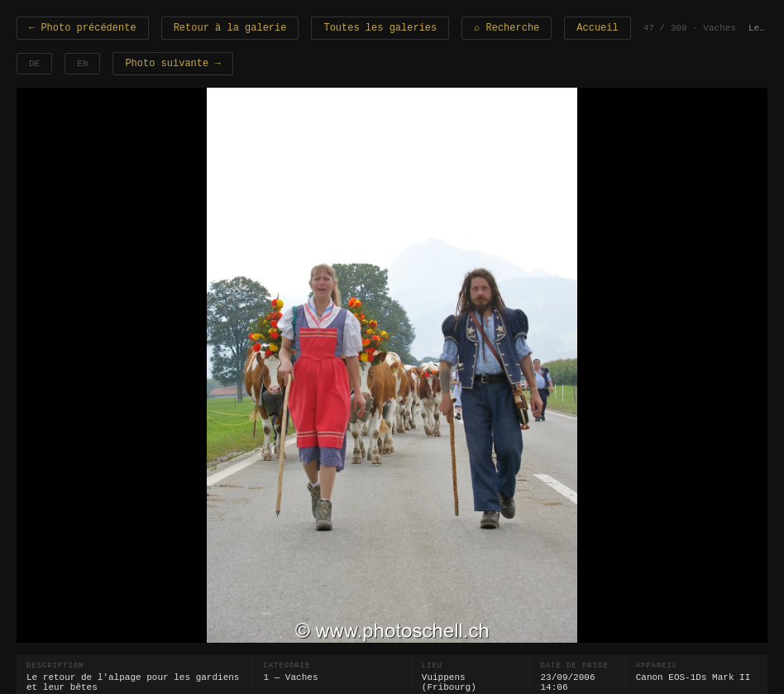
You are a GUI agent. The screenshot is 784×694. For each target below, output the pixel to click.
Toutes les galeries (380, 28)
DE (34, 64)
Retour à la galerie (230, 28)
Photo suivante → (172, 64)
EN (82, 64)
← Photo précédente (83, 28)
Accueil (597, 28)
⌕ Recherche (507, 28)
